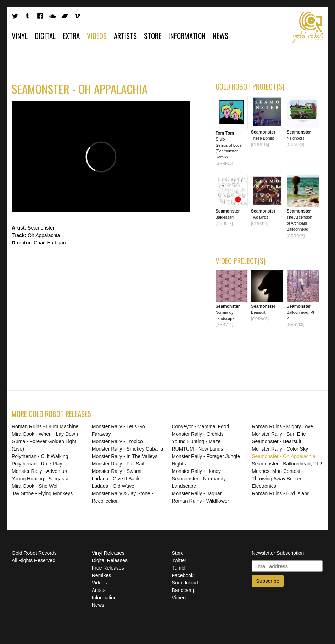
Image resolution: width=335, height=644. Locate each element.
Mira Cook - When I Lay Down (45, 434)
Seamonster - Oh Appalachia (283, 456)
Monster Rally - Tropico (117, 441)
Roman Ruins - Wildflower (201, 501)
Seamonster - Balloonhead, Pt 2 (287, 464)
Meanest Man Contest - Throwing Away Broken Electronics (278, 479)
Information (187, 36)
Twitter (179, 560)
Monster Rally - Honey (197, 471)
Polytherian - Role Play (37, 464)
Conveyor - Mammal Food (201, 426)
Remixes (101, 575)
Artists (125, 36)
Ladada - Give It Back (116, 479)
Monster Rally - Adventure (40, 471)
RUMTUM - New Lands (198, 449)
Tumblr (180, 568)
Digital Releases (110, 560)
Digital (45, 36)
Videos (97, 36)
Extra (71, 36)
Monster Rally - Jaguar (197, 493)
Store (153, 36)
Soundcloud (185, 583)
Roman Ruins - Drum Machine (45, 426)
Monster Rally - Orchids (198, 434)
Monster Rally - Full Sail (118, 464)
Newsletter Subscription (278, 553)
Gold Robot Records (308, 27)
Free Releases (108, 568)
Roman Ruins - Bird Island (281, 493)
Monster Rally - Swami (117, 471)
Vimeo (179, 598)
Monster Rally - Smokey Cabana (128, 449)
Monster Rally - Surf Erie (279, 434)
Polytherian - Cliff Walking (40, 456)
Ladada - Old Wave (113, 486)
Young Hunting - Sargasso (41, 479)
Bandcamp (184, 590)
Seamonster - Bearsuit (276, 441)
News (220, 36)
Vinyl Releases (108, 553)
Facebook (183, 575)
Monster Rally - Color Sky (280, 449)
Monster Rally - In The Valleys (125, 456)
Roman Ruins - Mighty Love (282, 426)
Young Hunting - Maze (196, 441)
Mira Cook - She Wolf (35, 486)
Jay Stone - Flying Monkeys (42, 493)
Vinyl (20, 36)
